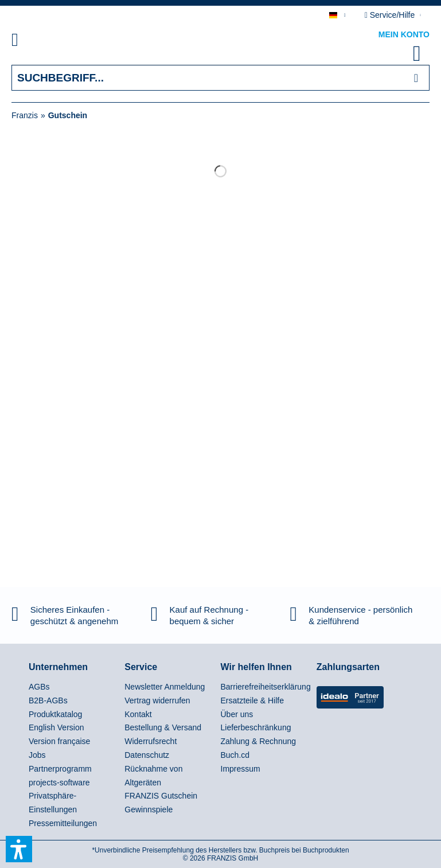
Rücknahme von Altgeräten (153, 776)
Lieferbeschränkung (256, 727)
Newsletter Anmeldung (165, 687)
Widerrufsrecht (151, 741)
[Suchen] (416, 78)
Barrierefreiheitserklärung (266, 687)
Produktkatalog (55, 714)
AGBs (39, 687)
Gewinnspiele (149, 809)
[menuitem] (28, 42)
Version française (59, 741)
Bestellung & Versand (163, 727)
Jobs (37, 755)
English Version (56, 727)
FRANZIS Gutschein (161, 796)
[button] (19, 849)
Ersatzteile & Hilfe (252, 700)
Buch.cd (235, 755)
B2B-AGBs (48, 700)
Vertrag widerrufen (157, 700)
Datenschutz (147, 755)
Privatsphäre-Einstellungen (53, 803)
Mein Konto (404, 34)
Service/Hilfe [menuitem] (391, 15)
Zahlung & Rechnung (259, 741)
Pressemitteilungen (63, 823)
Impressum (241, 769)
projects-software (59, 783)
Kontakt (138, 714)
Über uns (237, 714)
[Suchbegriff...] (220, 78)
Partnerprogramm (60, 769)
